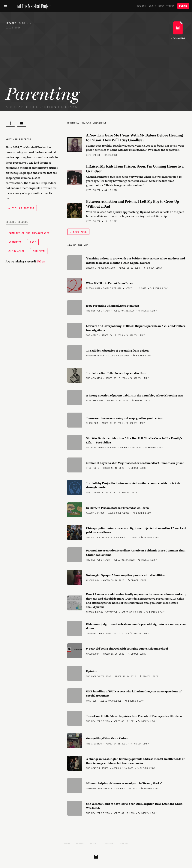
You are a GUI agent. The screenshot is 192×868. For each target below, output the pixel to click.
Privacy (94, 843)
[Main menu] (6, 6)
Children (39, 251)
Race (33, 242)
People (80, 843)
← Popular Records (21, 208)
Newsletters (166, 6)
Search (142, 6)
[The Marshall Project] (33, 6)
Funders (124, 843)
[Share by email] (22, 123)
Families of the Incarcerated (29, 233)
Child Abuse (16, 251)
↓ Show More (78, 232)
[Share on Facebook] (10, 123)
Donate (183, 6)
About (152, 6)
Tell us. (41, 262)
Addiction (15, 242)
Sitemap (109, 843)
